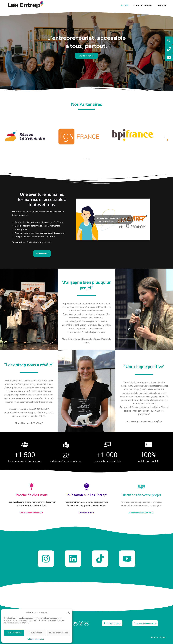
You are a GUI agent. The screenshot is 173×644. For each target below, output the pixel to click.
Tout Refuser (36, 633)
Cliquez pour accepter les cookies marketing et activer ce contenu (113, 219)
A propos (162, 5)
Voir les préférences (58, 633)
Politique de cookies (36, 639)
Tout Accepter (14, 633)
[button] (68, 612)
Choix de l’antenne (143, 5)
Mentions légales (158, 637)
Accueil (125, 5)
